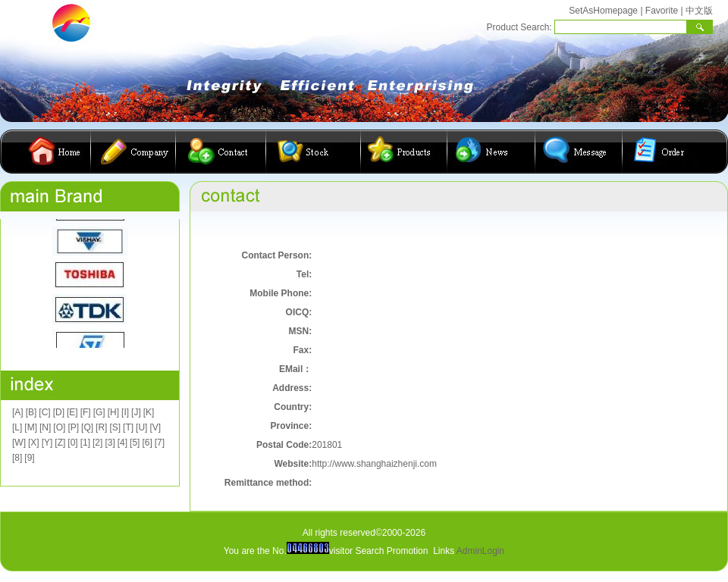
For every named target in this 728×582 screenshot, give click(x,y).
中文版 (699, 11)
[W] (19, 443)
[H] (113, 412)
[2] (97, 443)
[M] (31, 427)
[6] (147, 443)
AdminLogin (480, 551)
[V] (155, 427)
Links (444, 551)
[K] (149, 412)
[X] (34, 443)
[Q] (87, 427)
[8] (17, 458)
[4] (122, 443)
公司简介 (133, 152)
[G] (99, 412)
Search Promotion (391, 551)
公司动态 (491, 152)
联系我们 (221, 152)
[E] (72, 412)
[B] (31, 412)
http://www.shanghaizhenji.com (374, 464)
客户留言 (579, 152)
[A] (18, 412)
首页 (57, 152)
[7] (160, 443)
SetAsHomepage (603, 11)
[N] (45, 427)
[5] (135, 443)
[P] (73, 427)
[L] (17, 427)
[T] (128, 427)
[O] (59, 427)
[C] (44, 412)
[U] (141, 427)
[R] (101, 427)
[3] (110, 443)
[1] (85, 443)
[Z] (60, 443)
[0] (72, 443)
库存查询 (314, 152)
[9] (29, 458)
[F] (86, 412)
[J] (136, 412)
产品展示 (404, 152)
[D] (59, 412)
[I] (125, 412)
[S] (115, 427)
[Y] (47, 443)
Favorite (662, 11)
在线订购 (661, 152)
